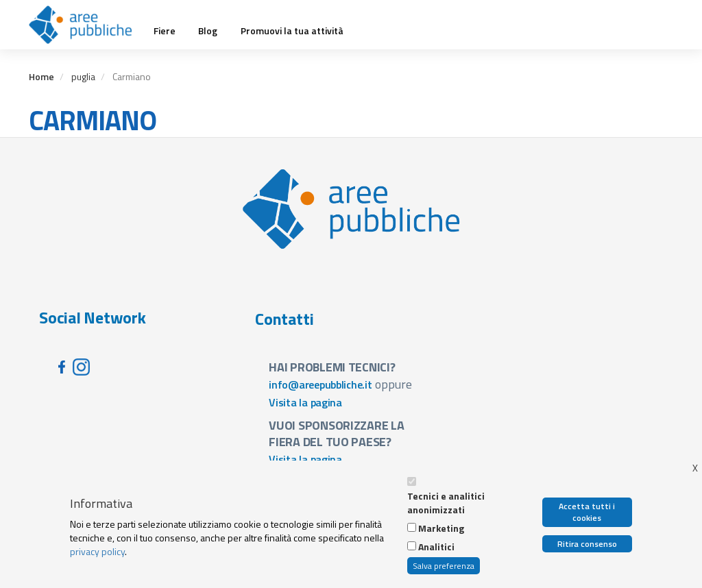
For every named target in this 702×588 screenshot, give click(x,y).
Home (41, 76)
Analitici (436, 547)
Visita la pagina (305, 402)
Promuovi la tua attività (292, 31)
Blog (208, 31)
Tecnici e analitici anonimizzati (446, 503)
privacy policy (97, 551)
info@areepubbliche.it (320, 384)
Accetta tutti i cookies (587, 512)
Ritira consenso (587, 544)
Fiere (165, 31)
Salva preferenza (444, 566)
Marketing (441, 528)
